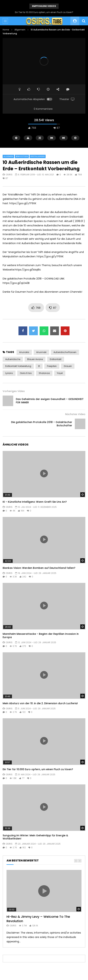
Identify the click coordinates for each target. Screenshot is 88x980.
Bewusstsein (22, 156)
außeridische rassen (65, 352)
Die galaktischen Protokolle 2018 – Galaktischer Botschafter (42, 424)
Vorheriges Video (14, 391)
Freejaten (52, 366)
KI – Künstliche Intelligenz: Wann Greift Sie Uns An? (35, 502)
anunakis (24, 352)
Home (6, 30)
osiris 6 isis (26, 373)
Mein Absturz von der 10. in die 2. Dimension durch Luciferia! (40, 703)
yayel (60, 373)
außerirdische (13, 359)
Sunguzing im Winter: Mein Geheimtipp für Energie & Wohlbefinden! (35, 837)
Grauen (68, 366)
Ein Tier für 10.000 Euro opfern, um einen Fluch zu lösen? (44, 12)
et (39, 366)
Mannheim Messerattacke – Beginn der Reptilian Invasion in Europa (41, 636)
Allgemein (20, 30)
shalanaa (44, 373)
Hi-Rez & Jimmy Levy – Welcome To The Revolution (38, 919)
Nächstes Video (75, 414)
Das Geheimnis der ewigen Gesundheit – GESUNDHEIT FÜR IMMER (50, 401)
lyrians (9, 373)
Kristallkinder (38, 156)
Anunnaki (41, 352)
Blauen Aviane (35, 359)
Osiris (9, 175)
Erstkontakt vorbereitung (18, 366)
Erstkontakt (56, 359)
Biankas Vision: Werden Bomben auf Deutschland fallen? (39, 568)
